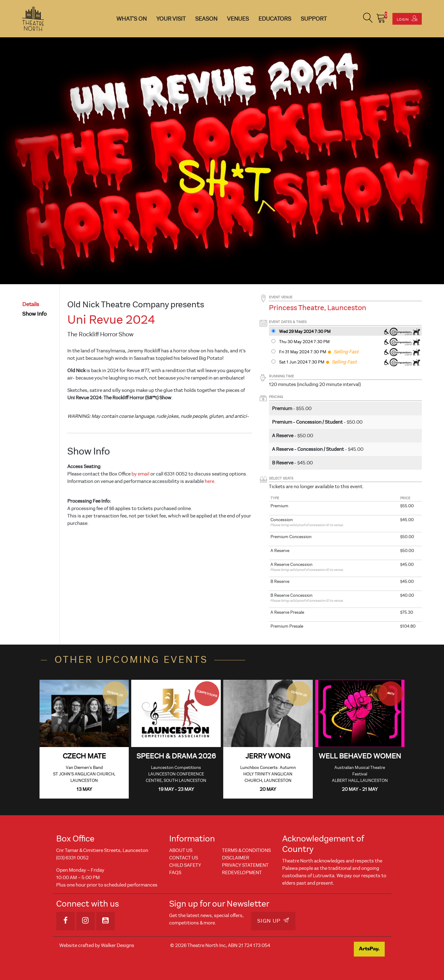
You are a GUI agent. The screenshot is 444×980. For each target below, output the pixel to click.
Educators (275, 19)
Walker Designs (118, 945)
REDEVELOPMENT (242, 873)
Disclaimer (236, 858)
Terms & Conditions (246, 850)
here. (210, 481)
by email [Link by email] (140, 474)
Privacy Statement (245, 865)
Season (206, 19)
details (31, 304)
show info (34, 314)
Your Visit (171, 19)
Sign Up (273, 921)
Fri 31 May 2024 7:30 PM (303, 352)
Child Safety (185, 865)
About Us (181, 850)
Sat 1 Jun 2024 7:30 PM (302, 362)
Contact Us (184, 858)
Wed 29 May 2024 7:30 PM (305, 332)
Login (407, 19)
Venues (238, 19)
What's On (132, 19)
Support (314, 19)
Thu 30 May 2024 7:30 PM (304, 342)
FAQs (175, 873)
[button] (368, 19)
